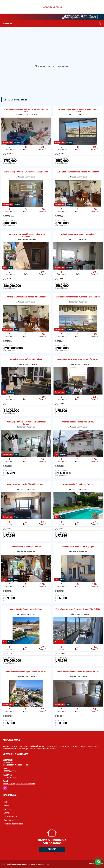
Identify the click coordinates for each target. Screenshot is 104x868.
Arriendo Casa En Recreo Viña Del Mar (78, 422)
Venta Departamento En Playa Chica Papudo (26, 484)
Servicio (7, 813)
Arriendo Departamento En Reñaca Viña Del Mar (78, 172)
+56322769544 (73, 16)
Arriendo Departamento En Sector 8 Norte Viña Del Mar (26, 111)
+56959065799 (90, 16)
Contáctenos (9, 820)
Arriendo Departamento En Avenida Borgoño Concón (78, 297)
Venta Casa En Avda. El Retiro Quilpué (78, 547)
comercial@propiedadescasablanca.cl (19, 784)
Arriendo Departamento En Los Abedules (78, 234)
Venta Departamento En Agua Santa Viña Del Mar (78, 359)
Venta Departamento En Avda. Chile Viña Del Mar (78, 672)
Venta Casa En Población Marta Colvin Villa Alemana (26, 235)
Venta (7, 805)
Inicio (6, 802)
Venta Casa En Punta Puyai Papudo (78, 484)
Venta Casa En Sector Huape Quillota (26, 609)
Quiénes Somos (11, 816)
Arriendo (8, 809)
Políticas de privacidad (13, 824)
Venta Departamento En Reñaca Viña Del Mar (26, 297)
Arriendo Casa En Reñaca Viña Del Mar (26, 359)
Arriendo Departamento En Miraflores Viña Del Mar (26, 172)
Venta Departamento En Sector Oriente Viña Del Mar (78, 609)
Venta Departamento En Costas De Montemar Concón (26, 423)
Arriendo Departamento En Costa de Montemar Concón (78, 111)
